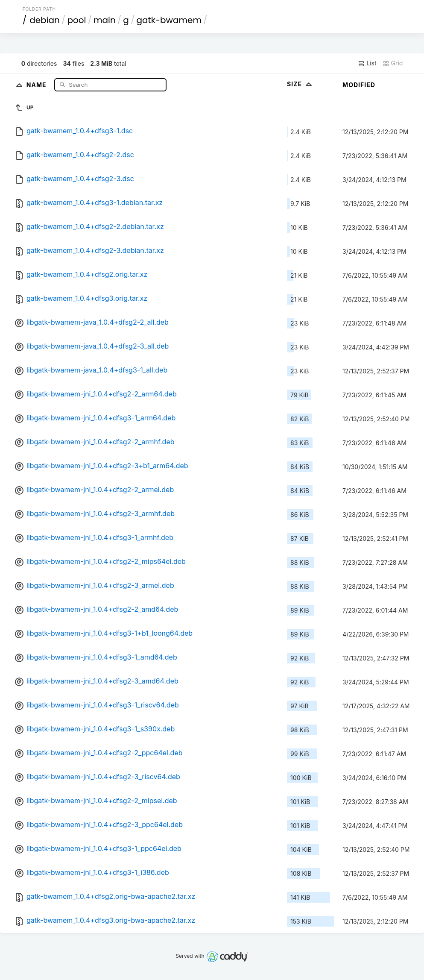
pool (76, 20)
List (367, 63)
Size (300, 84)
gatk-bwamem (169, 20)
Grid (393, 63)
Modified (359, 85)
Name (37, 84)
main (105, 20)
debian (45, 20)
